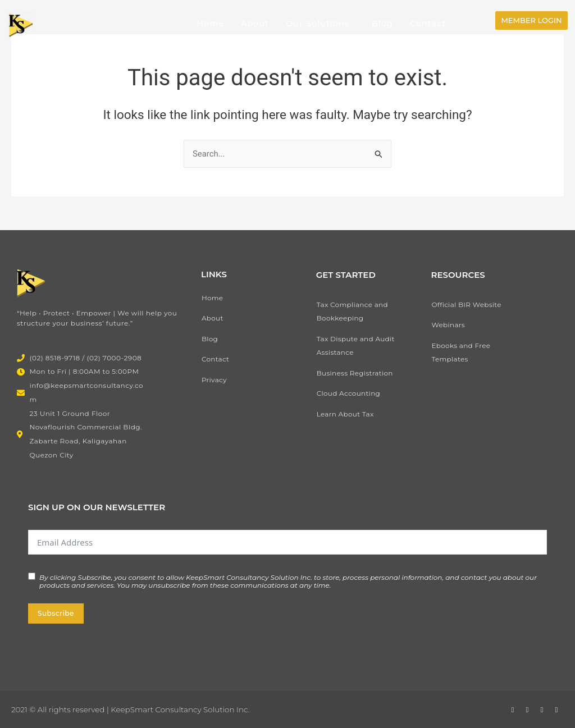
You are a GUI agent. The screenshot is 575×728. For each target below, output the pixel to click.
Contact (428, 24)
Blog (382, 24)
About (255, 24)
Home (210, 24)
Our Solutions (318, 24)
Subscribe (56, 613)
